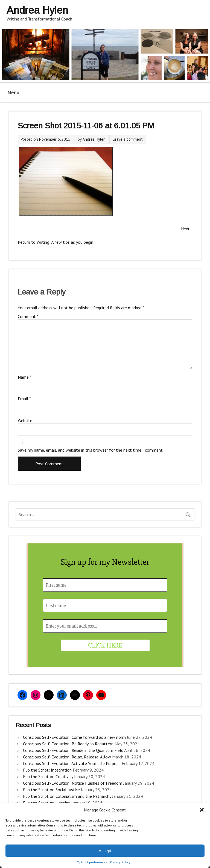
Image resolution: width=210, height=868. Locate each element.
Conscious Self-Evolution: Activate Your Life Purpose (72, 763)
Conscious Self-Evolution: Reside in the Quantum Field (73, 750)
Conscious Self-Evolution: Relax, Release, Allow (67, 757)
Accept (105, 851)
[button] (202, 810)
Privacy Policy (120, 862)
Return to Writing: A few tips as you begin (56, 242)
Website (25, 420)
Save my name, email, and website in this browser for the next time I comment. (91, 450)
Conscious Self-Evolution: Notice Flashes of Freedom (73, 783)
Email (24, 399)
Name (25, 377)
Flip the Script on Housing (47, 803)
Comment (28, 316)
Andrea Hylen (94, 139)
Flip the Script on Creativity (48, 776)
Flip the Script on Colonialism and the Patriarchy (67, 796)
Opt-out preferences (92, 862)
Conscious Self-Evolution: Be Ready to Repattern (68, 744)
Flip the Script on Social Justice (51, 790)
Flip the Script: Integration (47, 770)
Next (185, 229)
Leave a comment (128, 139)
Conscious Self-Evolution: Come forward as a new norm (74, 737)
